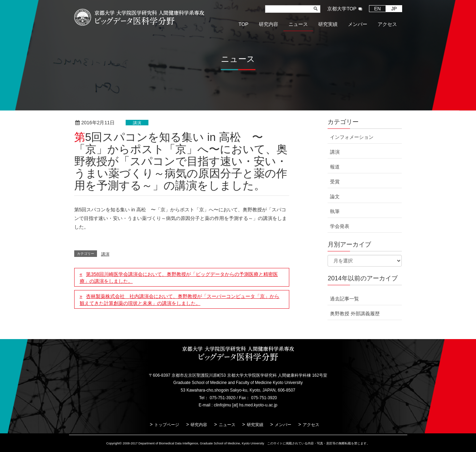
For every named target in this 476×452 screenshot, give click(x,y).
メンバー (283, 425)
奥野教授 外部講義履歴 (355, 314)
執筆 (335, 211)
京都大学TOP (342, 9)
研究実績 (255, 425)
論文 (335, 196)
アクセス (311, 425)
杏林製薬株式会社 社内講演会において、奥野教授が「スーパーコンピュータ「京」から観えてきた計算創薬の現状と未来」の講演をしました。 (180, 300)
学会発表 (340, 226)
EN (377, 9)
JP (394, 9)
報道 (335, 167)
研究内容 (199, 425)
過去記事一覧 (344, 299)
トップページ (167, 425)
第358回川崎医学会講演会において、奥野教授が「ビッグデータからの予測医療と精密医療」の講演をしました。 (179, 278)
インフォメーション (352, 137)
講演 (137, 123)
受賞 (335, 182)
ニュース (227, 425)
